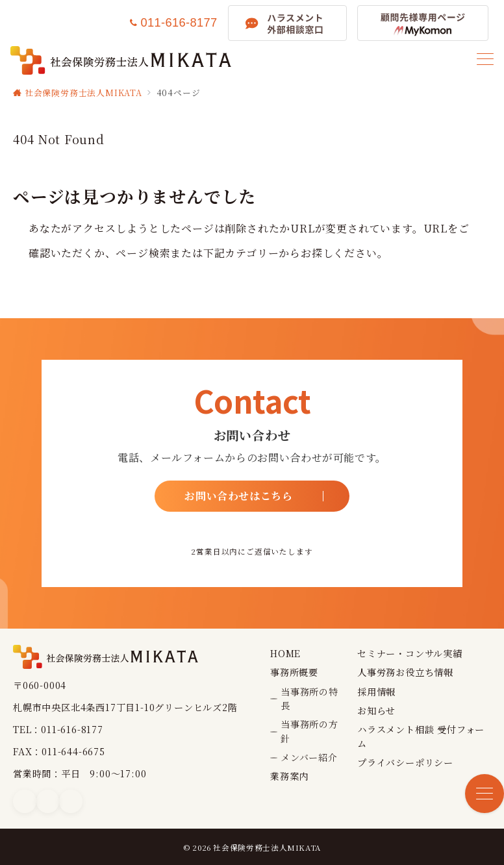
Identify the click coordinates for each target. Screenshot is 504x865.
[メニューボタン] (485, 60)
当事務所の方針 (309, 731)
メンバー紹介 (309, 757)
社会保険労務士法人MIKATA (267, 847)
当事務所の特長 (309, 698)
